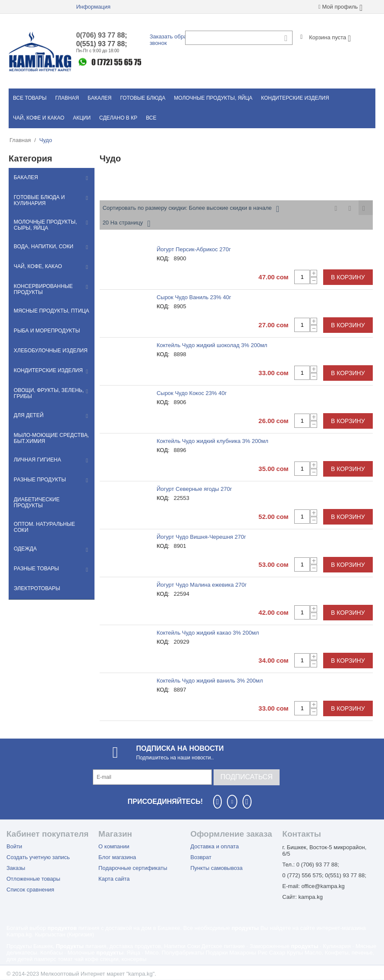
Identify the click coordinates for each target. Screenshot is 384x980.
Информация (93, 7)
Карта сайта (114, 879)
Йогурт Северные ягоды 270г (194, 489)
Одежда (24, 541)
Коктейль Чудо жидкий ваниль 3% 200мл (210, 681)
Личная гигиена (36, 462)
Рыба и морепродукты (46, 332)
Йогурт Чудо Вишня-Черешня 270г (201, 537)
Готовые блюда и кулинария (38, 200)
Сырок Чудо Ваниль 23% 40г (194, 297)
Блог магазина (117, 857)
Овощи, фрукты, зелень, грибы (47, 395)
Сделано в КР (118, 118)
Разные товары (35, 561)
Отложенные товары (33, 879)
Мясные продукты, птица (50, 312)
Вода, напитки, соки (42, 247)
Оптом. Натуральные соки (51, 521)
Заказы (16, 868)
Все (151, 118)
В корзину (348, 277)
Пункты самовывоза (216, 868)
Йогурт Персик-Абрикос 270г (194, 249)
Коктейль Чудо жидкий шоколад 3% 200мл (212, 345)
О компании (114, 846)
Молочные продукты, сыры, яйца (44, 225)
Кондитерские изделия (295, 98)
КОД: (163, 258)
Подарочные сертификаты (133, 868)
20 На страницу (127, 224)
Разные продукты (39, 481)
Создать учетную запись (38, 857)
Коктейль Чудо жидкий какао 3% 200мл (208, 633)
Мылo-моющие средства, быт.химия (50, 439)
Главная (67, 98)
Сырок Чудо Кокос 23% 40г (192, 393)
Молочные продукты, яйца (213, 98)
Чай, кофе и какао (39, 118)
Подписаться (247, 777)
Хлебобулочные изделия (49, 352)
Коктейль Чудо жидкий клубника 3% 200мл (212, 441)
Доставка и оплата (214, 846)
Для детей (28, 417)
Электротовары (36, 581)
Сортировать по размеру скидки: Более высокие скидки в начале (191, 209)
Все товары (30, 98)
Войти (14, 846)
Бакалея (99, 98)
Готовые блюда (143, 98)
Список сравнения (30, 890)
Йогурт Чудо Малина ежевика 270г (202, 585)
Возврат (201, 857)
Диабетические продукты (50, 501)
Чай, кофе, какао (37, 267)
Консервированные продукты (42, 290)
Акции (82, 118)
